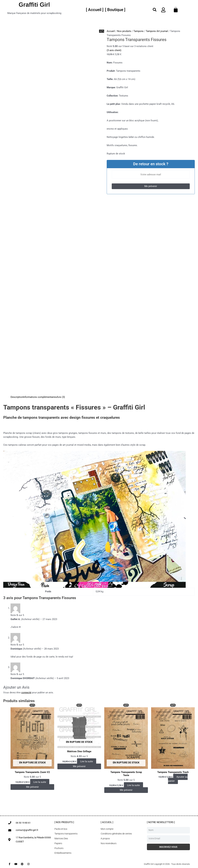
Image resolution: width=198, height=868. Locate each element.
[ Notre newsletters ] (161, 822)
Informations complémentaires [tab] (40, 397)
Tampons (138, 31)
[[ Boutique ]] (115, 10)
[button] (155, 10)
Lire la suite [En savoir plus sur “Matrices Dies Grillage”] (87, 761)
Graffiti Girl (34, 5)
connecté (26, 693)
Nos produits (124, 31)
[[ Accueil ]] (95, 10)
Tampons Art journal (157, 31)
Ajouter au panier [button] (178, 779)
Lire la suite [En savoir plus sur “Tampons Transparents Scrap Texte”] (133, 785)
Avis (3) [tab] (61, 397)
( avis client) (114, 50)
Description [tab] (17, 397)
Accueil (111, 31)
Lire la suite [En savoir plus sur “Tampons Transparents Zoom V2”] (40, 782)
